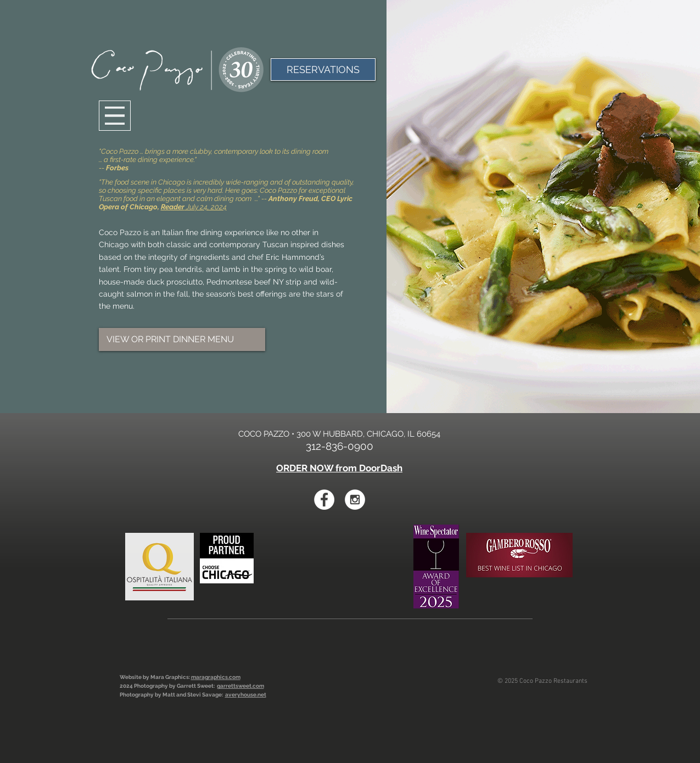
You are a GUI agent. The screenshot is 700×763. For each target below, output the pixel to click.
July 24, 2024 (194, 207)
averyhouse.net (246, 695)
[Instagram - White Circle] (355, 500)
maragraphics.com (216, 677)
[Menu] (115, 116)
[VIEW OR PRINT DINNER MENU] (182, 339)
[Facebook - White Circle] (324, 500)
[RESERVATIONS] (323, 69)
